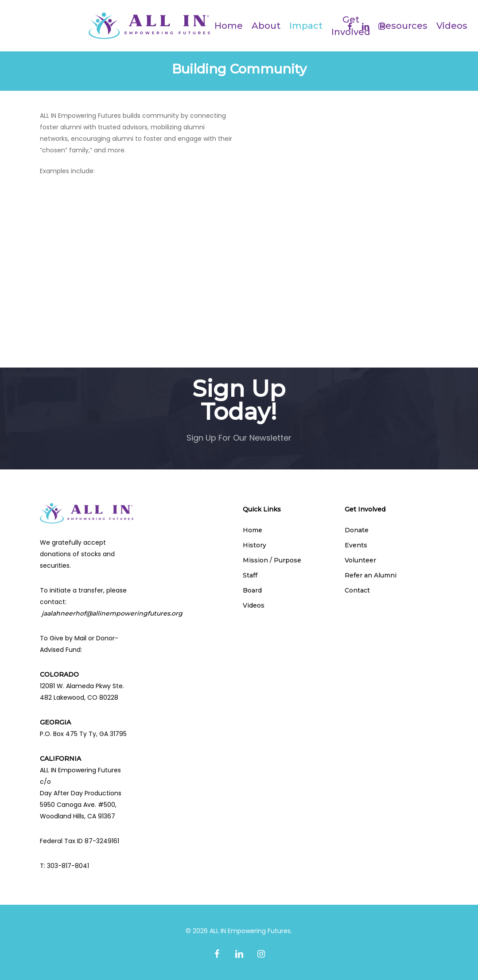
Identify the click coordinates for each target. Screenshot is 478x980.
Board (252, 590)
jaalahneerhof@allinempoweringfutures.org (112, 613)
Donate (357, 530)
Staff (250, 575)
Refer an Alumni (371, 575)
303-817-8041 (68, 866)
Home (253, 530)
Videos (254, 605)
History (255, 545)
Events (356, 545)
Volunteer (360, 560)
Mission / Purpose (272, 560)
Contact (357, 590)
